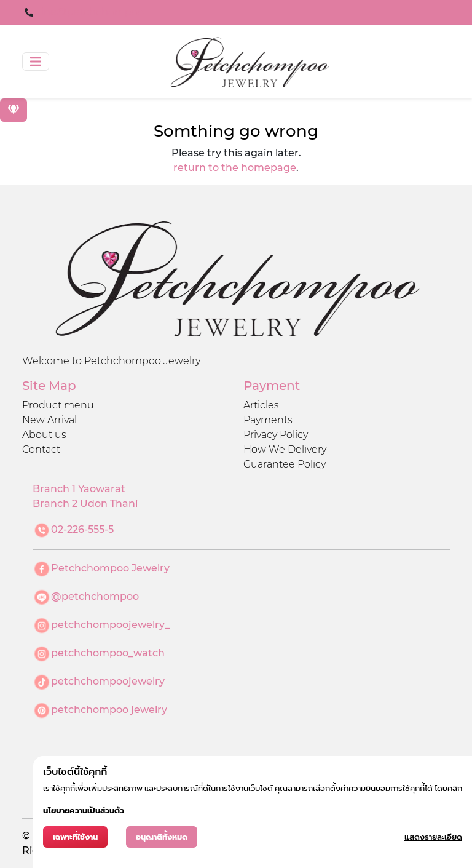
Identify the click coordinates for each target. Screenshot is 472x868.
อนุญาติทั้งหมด (162, 837)
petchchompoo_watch (108, 653)
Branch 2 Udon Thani (85, 504)
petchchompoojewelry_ (110, 625)
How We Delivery (285, 449)
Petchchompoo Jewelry (110, 568)
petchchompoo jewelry (109, 710)
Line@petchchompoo (90, 12)
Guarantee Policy (285, 464)
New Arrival (49, 420)
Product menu (58, 405)
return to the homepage (235, 168)
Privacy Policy (276, 435)
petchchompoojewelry (108, 681)
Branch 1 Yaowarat (79, 489)
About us (44, 435)
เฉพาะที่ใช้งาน (75, 837)
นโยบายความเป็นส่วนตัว (84, 810)
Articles (261, 405)
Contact (41, 449)
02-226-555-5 (82, 529)
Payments (268, 420)
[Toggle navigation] (36, 62)
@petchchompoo (95, 596)
